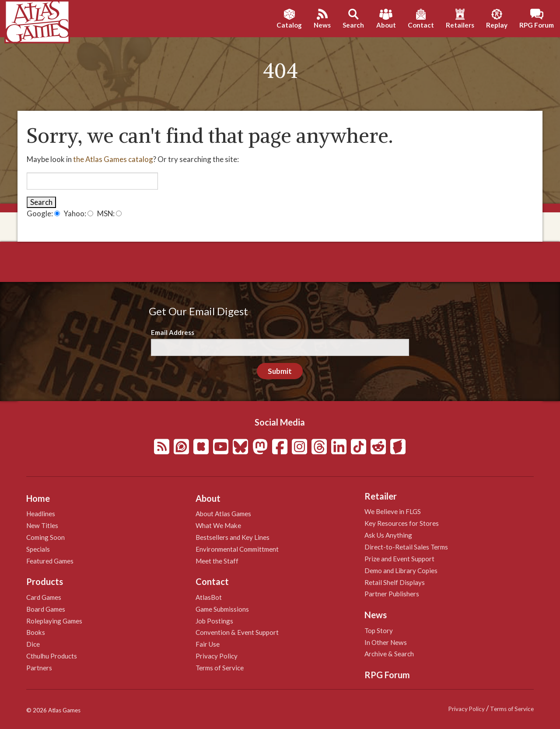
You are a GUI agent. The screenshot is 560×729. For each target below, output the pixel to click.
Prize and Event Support (399, 559)
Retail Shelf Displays (395, 582)
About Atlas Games (223, 514)
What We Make (218, 525)
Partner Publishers (392, 594)
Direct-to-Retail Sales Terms (406, 547)
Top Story (379, 630)
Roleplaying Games (54, 621)
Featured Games (50, 561)
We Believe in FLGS (393, 511)
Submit (280, 371)
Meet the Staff (217, 561)
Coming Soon (45, 537)
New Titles (42, 525)
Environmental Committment (237, 549)
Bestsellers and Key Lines (233, 537)
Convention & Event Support (237, 632)
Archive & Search (389, 654)
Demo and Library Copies (401, 571)
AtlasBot (209, 597)
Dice (33, 644)
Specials (38, 549)
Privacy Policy (217, 656)
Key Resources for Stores (402, 523)
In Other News (386, 642)
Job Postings (214, 621)
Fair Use (208, 644)
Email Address (173, 332)
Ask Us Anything (388, 535)
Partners (39, 668)
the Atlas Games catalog (113, 159)
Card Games (44, 597)
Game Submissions (222, 609)
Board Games (46, 609)
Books (36, 632)
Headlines (41, 514)
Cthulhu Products (52, 656)
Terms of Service (220, 668)
